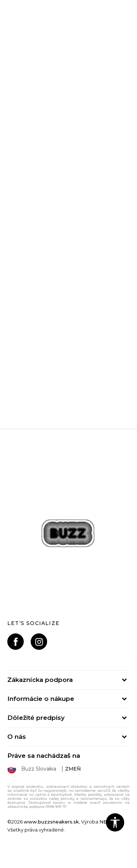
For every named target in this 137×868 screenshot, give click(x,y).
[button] (115, 822)
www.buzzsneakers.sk (51, 822)
